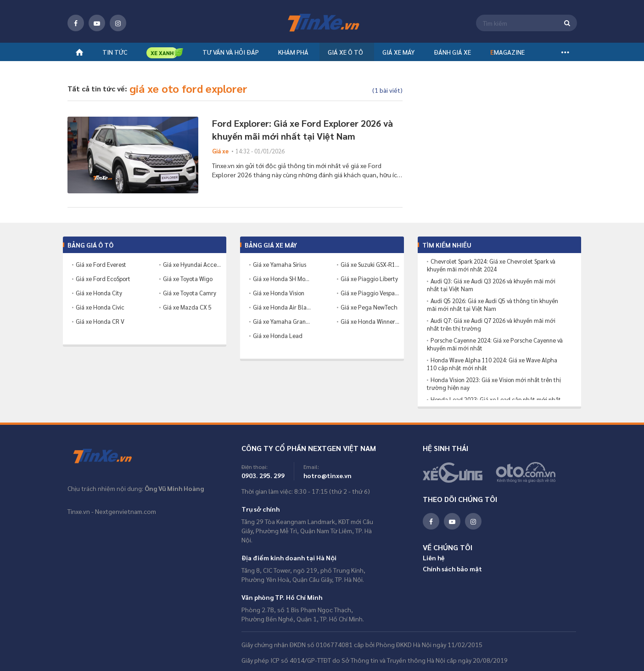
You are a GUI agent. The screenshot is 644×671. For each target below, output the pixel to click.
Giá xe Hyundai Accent (192, 264)
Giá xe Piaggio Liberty (369, 279)
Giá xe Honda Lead (278, 335)
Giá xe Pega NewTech (369, 307)
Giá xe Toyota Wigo (188, 279)
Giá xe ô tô (345, 55)
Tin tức (115, 55)
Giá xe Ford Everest (101, 264)
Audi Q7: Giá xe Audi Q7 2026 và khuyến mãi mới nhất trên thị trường (491, 324)
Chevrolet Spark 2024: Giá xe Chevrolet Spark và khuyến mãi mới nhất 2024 (491, 265)
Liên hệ (434, 558)
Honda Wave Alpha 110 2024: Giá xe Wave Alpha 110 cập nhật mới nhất (492, 364)
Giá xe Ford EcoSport (103, 279)
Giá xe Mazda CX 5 (187, 307)
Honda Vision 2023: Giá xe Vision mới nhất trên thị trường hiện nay (494, 384)
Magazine (507, 55)
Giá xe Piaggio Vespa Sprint (370, 293)
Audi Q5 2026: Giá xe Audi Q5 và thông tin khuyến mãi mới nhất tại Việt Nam (493, 305)
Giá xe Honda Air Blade (282, 307)
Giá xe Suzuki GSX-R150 (370, 264)
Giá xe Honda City (99, 293)
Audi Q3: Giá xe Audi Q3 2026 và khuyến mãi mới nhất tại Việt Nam (491, 285)
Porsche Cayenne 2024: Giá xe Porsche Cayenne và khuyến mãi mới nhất (495, 344)
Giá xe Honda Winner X (370, 321)
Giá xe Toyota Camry (190, 293)
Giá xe (220, 151)
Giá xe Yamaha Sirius (280, 264)
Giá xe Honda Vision (279, 293)
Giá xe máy (398, 55)
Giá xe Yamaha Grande (282, 321)
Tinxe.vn (109, 457)
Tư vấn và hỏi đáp (231, 55)
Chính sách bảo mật (452, 569)
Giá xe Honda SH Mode (282, 279)
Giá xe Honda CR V (100, 321)
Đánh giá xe (452, 55)
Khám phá (293, 55)
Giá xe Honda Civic (100, 307)
